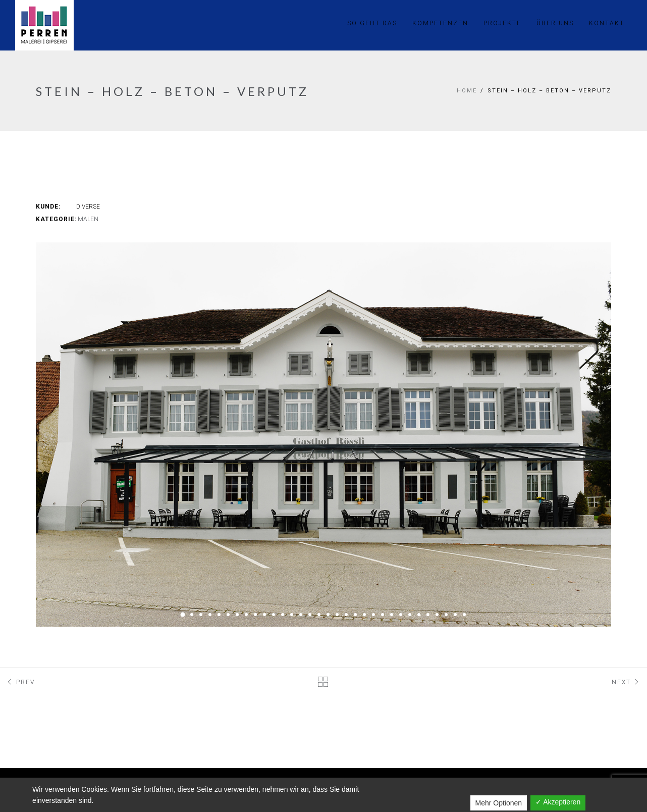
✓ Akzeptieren (558, 802)
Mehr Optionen (499, 803)
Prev (20, 682)
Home (467, 91)
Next (627, 682)
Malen (88, 219)
